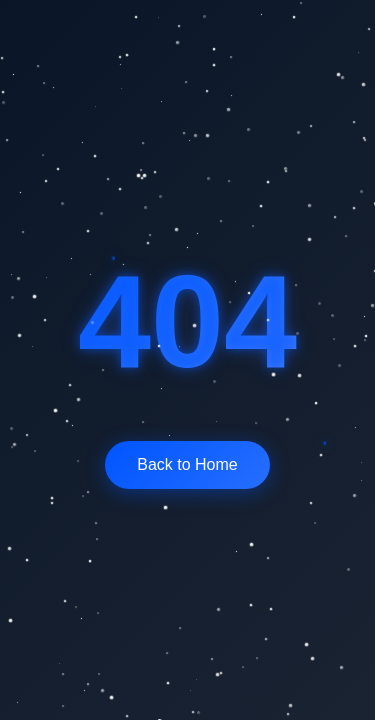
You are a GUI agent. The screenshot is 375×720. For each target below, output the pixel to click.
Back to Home (187, 464)
